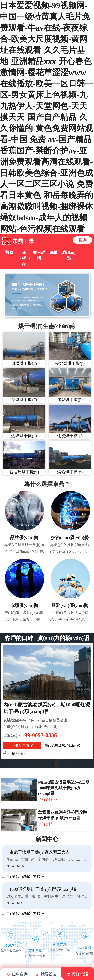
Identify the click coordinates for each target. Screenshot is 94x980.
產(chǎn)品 (24, 258)
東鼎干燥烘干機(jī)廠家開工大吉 (40, 852)
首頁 (9, 252)
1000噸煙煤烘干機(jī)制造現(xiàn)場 (43, 889)
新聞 (54, 252)
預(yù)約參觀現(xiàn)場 (63, 745)
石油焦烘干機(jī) (24, 472)
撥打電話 (78, 974)
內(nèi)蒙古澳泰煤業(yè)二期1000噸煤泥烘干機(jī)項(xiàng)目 (64, 788)
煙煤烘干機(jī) (24, 436)
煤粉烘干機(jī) (70, 472)
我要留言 (46, 974)
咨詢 (83, 240)
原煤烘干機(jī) (24, 363)
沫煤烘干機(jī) (70, 400)
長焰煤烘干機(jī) (70, 363)
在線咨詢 (17, 974)
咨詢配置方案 (22, 746)
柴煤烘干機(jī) (24, 400)
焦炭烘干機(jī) (70, 436)
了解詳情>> (18, 754)
